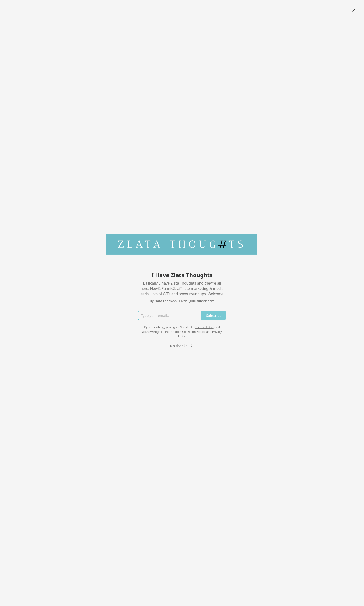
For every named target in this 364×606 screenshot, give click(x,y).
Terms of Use (204, 327)
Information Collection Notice (185, 332)
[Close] (354, 10)
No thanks (182, 346)
